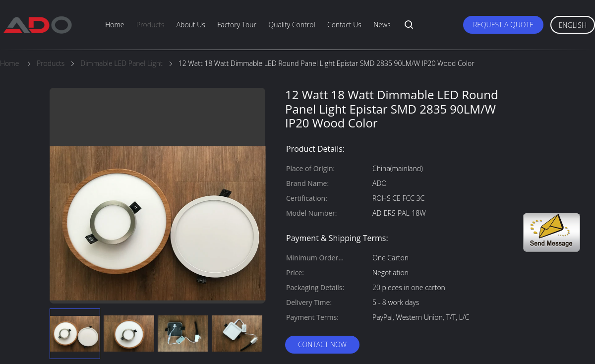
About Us (191, 25)
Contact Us (344, 25)
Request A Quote (503, 25)
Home (115, 25)
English (573, 25)
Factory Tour (237, 25)
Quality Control (292, 25)
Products (150, 25)
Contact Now (322, 344)
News (382, 25)
